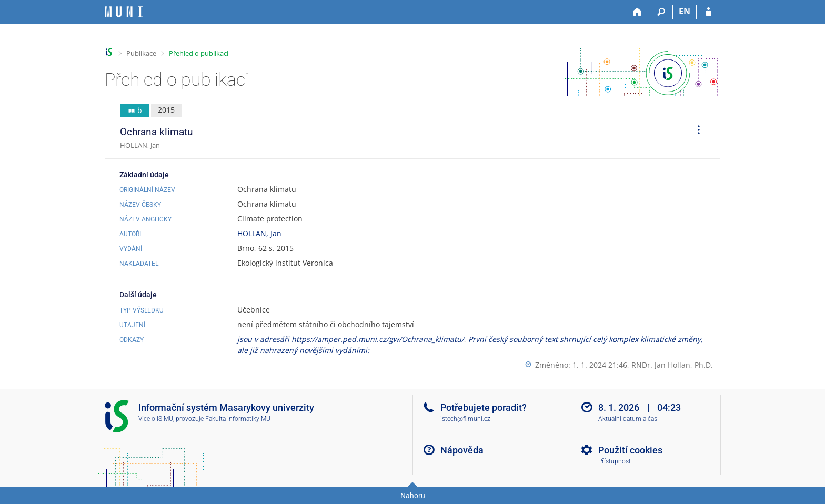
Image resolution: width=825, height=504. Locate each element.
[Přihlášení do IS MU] (708, 12)
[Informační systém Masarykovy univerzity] (124, 12)
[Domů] (637, 12)
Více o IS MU (156, 419)
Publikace (141, 53)
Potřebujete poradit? (484, 407)
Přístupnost (615, 461)
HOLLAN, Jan (259, 233)
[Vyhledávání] (661, 12)
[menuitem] (695, 132)
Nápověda (462, 450)
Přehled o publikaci (199, 53)
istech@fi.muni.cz (465, 419)
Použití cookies (630, 450)
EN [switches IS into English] (685, 11)
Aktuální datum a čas (628, 419)
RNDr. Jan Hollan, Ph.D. (672, 365)
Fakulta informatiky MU (238, 419)
